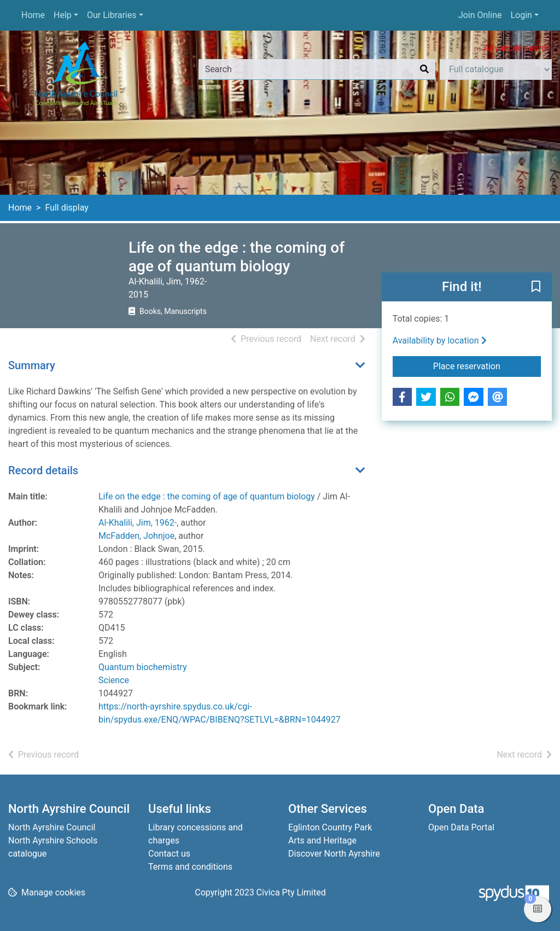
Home (33, 15)
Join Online (480, 15)
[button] (536, 288)
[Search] (424, 69)
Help (63, 15)
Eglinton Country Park (330, 827)
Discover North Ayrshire (334, 854)
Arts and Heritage (322, 840)
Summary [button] (32, 365)
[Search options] (496, 69)
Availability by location (440, 341)
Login (521, 15)
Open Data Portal (461, 827)
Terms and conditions (190, 867)
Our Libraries (112, 15)
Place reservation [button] (487, 365)
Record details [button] (43, 470)
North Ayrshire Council (52, 827)
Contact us (169, 854)
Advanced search (517, 48)
